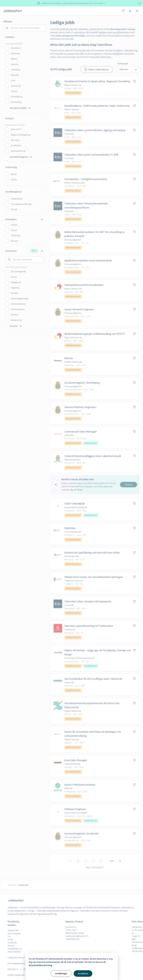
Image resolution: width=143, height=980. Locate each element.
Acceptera (83, 974)
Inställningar (61, 974)
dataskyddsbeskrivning (40, 965)
